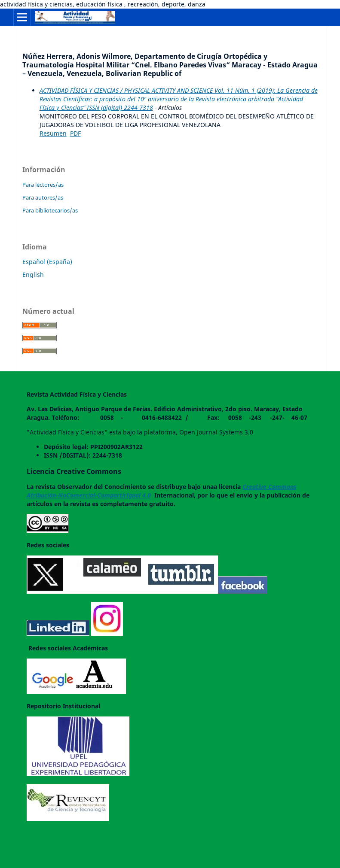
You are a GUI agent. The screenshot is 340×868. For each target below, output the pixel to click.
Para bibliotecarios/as (50, 210)
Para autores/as (43, 197)
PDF (75, 133)
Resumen (53, 133)
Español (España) (47, 262)
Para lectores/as (43, 185)
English (33, 275)
